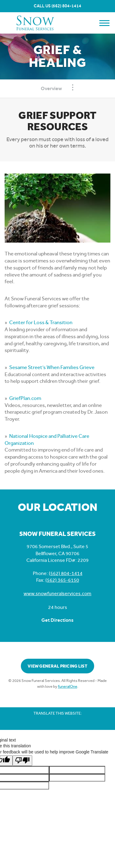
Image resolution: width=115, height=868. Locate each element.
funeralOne (68, 686)
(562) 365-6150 (62, 580)
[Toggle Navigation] (73, 87)
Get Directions (57, 620)
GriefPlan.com (25, 398)
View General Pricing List (57, 666)
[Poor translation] (22, 761)
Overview (51, 88)
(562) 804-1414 (66, 6)
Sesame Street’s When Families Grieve (52, 367)
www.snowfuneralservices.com (57, 593)
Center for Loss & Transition (41, 322)
